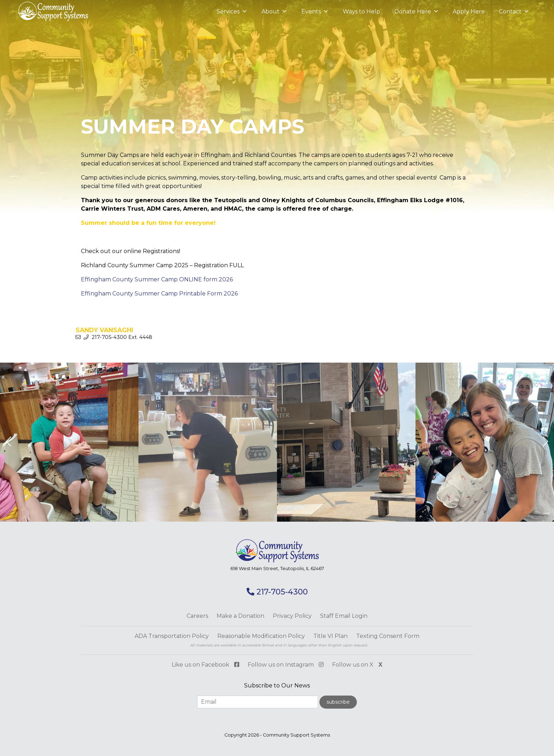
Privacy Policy (292, 616)
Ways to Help (361, 11)
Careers (197, 616)
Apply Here (469, 11)
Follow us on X (357, 665)
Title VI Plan (331, 636)
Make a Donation (240, 616)
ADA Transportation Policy (172, 636)
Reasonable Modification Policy (261, 636)
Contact (514, 12)
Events (315, 12)
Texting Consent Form (388, 636)
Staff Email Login (344, 616)
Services (232, 12)
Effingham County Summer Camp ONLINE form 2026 (157, 279)
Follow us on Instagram (286, 665)
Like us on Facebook (205, 665)
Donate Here (416, 12)
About (274, 12)
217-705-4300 (277, 592)
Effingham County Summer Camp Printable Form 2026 (159, 294)
